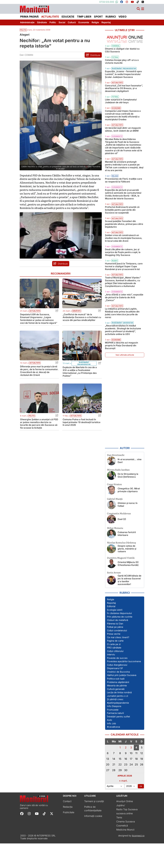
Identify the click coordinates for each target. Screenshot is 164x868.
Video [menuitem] (122, 18)
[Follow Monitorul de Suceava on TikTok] (44, 838)
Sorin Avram (114, 597)
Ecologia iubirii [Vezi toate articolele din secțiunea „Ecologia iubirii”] (115, 634)
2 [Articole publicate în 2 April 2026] (126, 772)
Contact (67, 826)
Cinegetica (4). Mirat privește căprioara (129, 514)
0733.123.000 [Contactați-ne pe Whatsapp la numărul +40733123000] (109, 2)
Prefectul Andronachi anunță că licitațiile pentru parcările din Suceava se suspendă (122, 227)
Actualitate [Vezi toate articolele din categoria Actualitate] (35, 320)
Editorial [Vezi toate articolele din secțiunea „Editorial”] (111, 631)
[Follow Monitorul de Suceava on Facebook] (22, 838)
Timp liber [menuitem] (84, 18)
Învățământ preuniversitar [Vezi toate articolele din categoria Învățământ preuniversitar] (84, 372)
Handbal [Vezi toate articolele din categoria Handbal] (116, 55)
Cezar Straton (114, 509)
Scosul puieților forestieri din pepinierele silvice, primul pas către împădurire (124, 243)
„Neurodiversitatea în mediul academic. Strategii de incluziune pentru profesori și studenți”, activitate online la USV (123, 355)
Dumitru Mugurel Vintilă (121, 582)
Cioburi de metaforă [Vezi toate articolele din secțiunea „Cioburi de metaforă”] (118, 645)
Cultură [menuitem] (72, 24)
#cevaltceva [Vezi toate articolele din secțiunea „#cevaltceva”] (113, 751)
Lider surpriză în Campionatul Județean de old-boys (121, 113)
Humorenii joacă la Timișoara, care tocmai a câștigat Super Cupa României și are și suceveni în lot (124, 288)
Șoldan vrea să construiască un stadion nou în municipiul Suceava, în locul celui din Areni (124, 257)
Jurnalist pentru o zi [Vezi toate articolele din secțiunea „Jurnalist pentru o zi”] (118, 720)
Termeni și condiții (94, 826)
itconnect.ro (138, 860)
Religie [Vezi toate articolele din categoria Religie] (115, 193)
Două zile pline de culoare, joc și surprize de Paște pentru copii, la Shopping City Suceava (123, 272)
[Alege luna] (115, 811)
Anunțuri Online (125, 826)
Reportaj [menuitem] (106, 24)
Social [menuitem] (62, 24)
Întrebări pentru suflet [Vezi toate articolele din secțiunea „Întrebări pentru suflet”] (118, 741)
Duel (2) (122, 544)
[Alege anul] (131, 811)
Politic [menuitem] (53, 24)
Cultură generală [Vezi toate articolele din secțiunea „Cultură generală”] (116, 714)
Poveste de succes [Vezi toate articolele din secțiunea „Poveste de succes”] (117, 683)
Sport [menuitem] (98, 18)
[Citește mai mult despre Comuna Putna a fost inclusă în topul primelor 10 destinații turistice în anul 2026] (82, 407)
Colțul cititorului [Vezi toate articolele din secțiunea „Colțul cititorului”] (115, 676)
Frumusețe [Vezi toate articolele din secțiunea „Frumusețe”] (113, 734)
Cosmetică (122, 850)
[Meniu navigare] (143, 10)
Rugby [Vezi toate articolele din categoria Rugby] (115, 283)
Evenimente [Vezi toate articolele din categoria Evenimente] (117, 151)
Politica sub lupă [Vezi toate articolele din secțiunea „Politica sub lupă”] (116, 703)
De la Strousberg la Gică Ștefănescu (128, 500)
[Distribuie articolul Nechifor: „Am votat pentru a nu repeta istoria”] (93, 59)
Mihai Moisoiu (115, 552)
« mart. (123, 805)
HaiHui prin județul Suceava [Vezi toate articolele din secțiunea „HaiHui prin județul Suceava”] (122, 700)
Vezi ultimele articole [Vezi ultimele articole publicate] (125, 379)
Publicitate (69, 837)
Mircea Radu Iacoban (118, 494)
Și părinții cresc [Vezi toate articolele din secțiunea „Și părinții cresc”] (115, 724)
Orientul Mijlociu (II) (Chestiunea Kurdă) (128, 588)
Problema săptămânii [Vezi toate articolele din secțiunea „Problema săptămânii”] (118, 707)
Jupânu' (121, 830)
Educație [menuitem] (68, 18)
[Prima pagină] (34, 10)
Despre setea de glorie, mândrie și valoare (127, 573)
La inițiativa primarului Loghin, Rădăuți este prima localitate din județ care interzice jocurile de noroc (122, 338)
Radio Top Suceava (127, 834)
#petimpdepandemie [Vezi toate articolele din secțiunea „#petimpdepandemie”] (118, 727)
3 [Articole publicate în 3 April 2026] (131, 772)
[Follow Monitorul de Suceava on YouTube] (37, 838)
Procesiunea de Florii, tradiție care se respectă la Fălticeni (124, 197)
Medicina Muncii (125, 854)
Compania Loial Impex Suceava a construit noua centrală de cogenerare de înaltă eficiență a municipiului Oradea (123, 127)
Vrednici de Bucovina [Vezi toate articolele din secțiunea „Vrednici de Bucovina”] (118, 696)
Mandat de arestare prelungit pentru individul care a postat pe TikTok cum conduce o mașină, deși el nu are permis (124, 180)
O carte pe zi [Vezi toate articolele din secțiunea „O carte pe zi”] (114, 669)
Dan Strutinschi (116, 480)
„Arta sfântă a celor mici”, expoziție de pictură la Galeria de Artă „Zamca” (124, 319)
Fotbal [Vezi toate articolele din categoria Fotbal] (115, 66)
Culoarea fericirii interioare (127, 558)
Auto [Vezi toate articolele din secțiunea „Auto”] (109, 745)
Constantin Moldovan (119, 538)
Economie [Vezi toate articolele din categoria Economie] (116, 120)
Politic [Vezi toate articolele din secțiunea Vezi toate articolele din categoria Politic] (23, 34)
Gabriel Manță (115, 523)
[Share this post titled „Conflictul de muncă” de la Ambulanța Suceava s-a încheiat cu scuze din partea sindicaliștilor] (99, 320)
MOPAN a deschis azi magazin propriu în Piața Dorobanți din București (121, 370)
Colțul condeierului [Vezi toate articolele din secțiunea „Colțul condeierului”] (117, 655)
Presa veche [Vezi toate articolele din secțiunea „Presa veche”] (114, 659)
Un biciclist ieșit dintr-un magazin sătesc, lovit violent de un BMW (123, 144)
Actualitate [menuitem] (50, 18)
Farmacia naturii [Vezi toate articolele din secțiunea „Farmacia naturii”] (115, 738)
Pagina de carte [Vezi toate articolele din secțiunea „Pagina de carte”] (115, 665)
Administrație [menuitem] (27, 24)
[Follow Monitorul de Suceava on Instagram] (29, 838)
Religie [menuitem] (95, 24)
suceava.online (125, 838)
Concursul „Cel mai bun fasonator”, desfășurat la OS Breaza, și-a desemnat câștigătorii (124, 100)
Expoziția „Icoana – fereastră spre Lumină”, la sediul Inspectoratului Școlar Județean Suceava (123, 83)
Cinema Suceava (126, 846)
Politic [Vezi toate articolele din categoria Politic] (32, 425)
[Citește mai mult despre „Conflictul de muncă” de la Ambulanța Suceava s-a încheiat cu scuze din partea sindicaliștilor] (82, 302)
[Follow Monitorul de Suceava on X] (52, 838)
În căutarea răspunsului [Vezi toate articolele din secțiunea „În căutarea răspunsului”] (119, 638)
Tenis (119, 842)
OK (141, 811)
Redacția (68, 831)
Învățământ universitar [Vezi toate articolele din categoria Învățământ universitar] (122, 347)
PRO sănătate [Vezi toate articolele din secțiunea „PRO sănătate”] (114, 672)
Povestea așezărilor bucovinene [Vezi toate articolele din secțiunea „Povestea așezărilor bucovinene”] (124, 686)
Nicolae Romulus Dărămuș (121, 567)
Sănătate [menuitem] (42, 24)
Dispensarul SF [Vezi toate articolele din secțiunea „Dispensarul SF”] (115, 693)
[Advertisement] (125, 427)
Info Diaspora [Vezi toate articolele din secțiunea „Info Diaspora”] (114, 731)
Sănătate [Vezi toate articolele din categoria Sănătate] (77, 320)
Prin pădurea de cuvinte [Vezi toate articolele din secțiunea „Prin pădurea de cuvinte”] (120, 641)
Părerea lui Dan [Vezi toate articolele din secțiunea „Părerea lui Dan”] (115, 648)
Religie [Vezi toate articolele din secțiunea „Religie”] (111, 624)
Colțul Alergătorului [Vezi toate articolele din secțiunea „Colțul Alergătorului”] (117, 689)
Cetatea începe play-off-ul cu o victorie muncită (122, 71)
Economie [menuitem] (84, 24)
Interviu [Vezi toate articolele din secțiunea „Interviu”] (111, 679)
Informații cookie (93, 841)
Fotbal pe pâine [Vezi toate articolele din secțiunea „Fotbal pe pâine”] (115, 652)
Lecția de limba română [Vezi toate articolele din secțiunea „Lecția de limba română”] (119, 717)
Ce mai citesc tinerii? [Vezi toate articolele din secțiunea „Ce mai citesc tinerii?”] (118, 662)
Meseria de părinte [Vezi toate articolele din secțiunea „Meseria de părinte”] (117, 710)
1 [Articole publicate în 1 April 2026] (120, 772)
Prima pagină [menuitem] (29, 18)
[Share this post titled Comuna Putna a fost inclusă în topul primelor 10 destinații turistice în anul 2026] (99, 425)
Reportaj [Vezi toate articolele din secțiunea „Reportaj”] (111, 628)
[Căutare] (138, 10)
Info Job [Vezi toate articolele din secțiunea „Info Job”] (111, 748)
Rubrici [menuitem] (111, 18)
